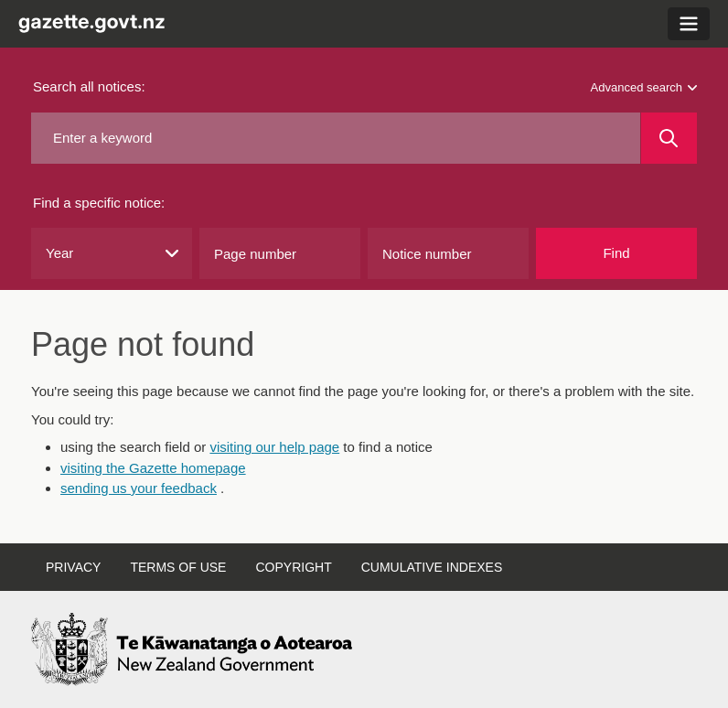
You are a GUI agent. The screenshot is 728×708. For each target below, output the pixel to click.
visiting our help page (274, 447)
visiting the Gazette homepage (153, 468)
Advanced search (644, 87)
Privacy (73, 567)
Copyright (293, 567)
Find (616, 253)
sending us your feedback (139, 488)
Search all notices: (89, 86)
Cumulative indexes (432, 567)
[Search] (669, 138)
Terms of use (178, 567)
